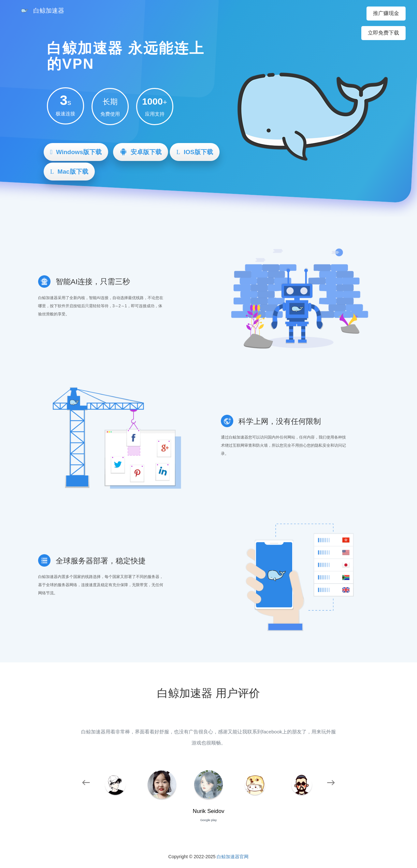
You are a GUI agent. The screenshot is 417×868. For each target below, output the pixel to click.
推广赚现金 (386, 13)
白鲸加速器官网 (233, 857)
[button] (86, 783)
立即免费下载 (383, 33)
